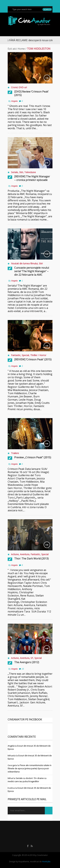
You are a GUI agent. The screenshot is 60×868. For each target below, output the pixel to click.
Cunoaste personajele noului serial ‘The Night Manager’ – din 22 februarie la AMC (32, 271)
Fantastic (16, 355)
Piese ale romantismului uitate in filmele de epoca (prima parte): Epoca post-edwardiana (30, 768)
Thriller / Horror (38, 355)
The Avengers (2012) (27, 662)
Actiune (15, 554)
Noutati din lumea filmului (24, 263)
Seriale (14, 172)
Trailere (15, 453)
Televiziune (30, 172)
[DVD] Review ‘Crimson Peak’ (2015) (31, 93)
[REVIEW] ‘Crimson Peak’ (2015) (33, 359)
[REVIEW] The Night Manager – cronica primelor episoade (32, 178)
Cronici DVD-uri (19, 87)
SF (32, 658)
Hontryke (46, 862)
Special (25, 355)
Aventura (25, 554)
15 (23, 669)
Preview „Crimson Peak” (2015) (33, 457)
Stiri (21, 172)
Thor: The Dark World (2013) (31, 559)
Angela (14, 101)
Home (21, 49)
